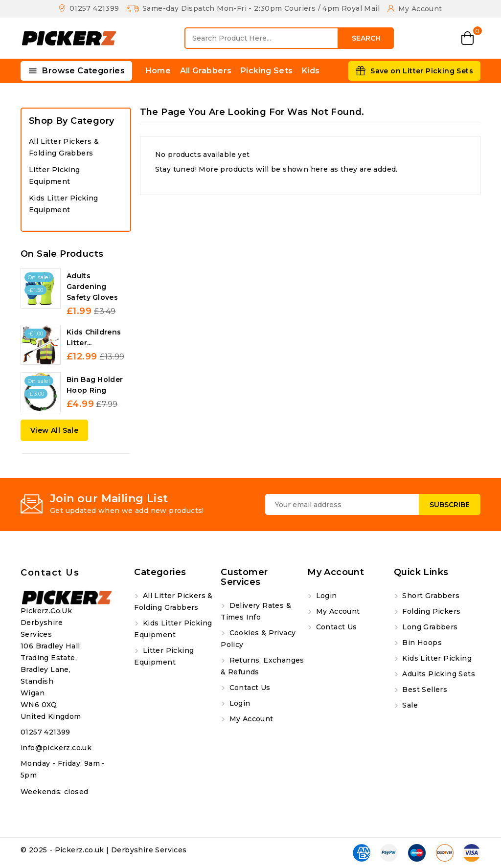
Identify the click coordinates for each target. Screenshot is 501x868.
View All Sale (54, 430)
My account (250, 719)
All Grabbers (206, 71)
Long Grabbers (429, 627)
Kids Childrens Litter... (94, 337)
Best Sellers (424, 690)
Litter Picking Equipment (55, 176)
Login (239, 703)
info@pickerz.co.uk (56, 748)
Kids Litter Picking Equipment (64, 204)
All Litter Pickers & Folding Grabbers (64, 147)
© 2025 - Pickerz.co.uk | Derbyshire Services (104, 850)
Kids (311, 71)
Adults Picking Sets (438, 674)
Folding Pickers (430, 611)
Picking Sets (267, 71)
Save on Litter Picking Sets (422, 71)
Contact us (50, 573)
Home (158, 71)
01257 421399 (46, 732)
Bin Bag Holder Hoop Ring (95, 385)
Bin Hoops (421, 643)
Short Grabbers (430, 596)
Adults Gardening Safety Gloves (92, 287)
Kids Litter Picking (436, 658)
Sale (409, 705)
